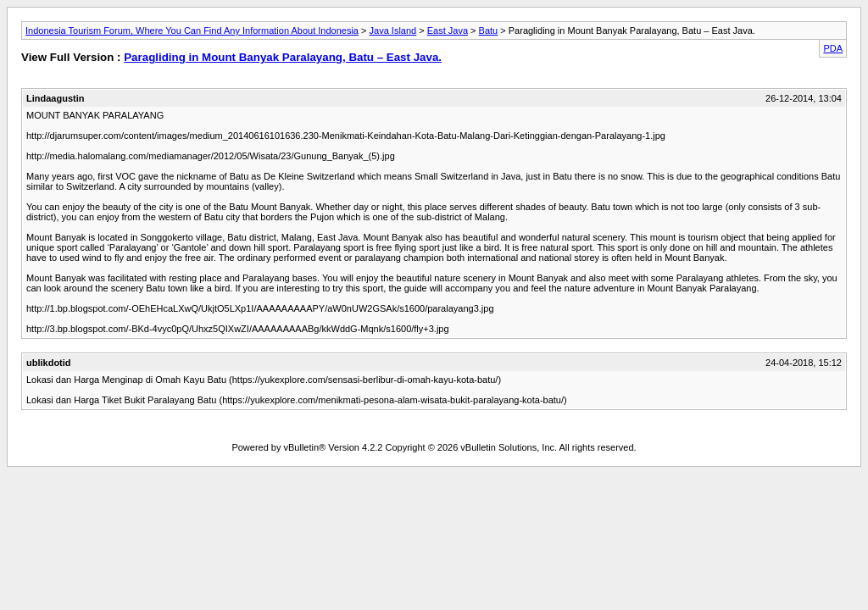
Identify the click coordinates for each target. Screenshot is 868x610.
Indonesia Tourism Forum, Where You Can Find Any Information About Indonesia (192, 30)
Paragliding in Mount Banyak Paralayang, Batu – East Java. (283, 57)
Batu (489, 30)
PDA (833, 48)
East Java (448, 30)
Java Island (393, 30)
